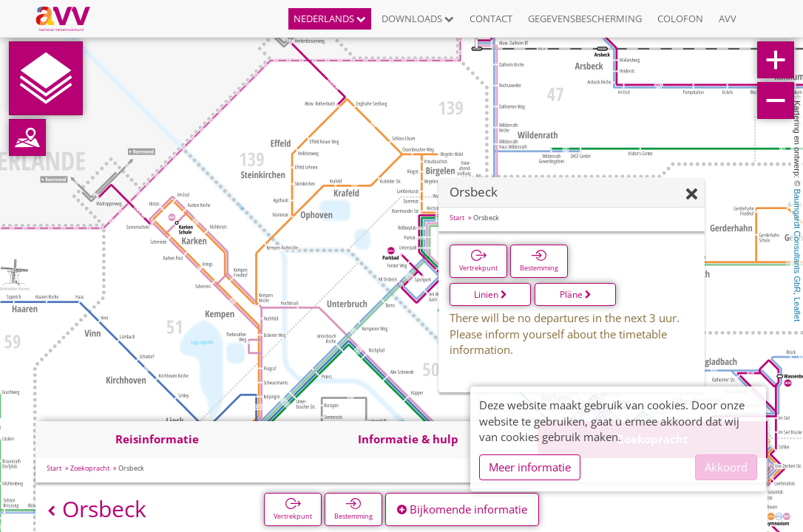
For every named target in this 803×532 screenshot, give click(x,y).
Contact (491, 18)
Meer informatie (530, 467)
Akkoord (726, 467)
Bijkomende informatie (462, 509)
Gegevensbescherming (585, 18)
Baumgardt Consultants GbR (797, 241)
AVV (728, 18)
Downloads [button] (418, 18)
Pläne (576, 294)
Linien (491, 294)
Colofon (680, 18)
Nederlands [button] (330, 18)
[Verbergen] (692, 195)
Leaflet (797, 309)
